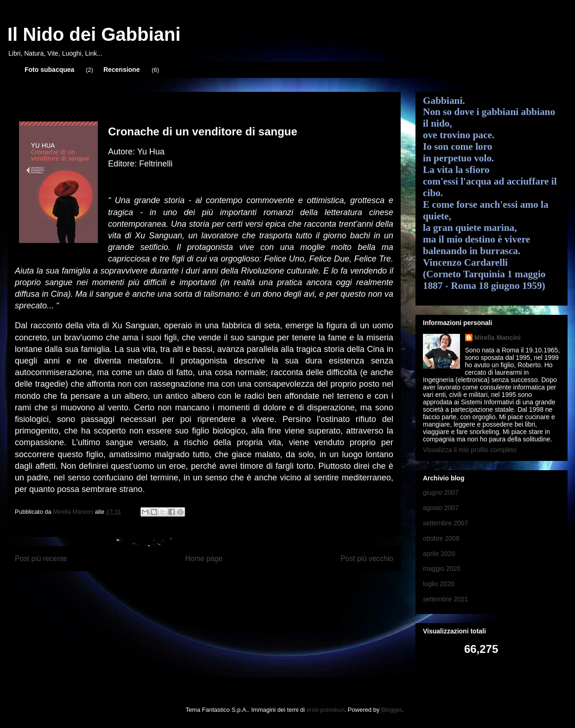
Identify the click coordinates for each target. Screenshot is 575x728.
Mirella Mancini (498, 338)
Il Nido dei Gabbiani (94, 34)
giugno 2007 (441, 492)
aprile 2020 (439, 554)
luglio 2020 (439, 584)
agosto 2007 (441, 508)
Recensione (122, 70)
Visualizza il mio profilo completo (470, 450)
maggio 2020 (442, 568)
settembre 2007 (445, 523)
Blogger (391, 710)
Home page (204, 559)
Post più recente (41, 559)
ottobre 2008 (441, 538)
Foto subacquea (49, 70)
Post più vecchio (367, 559)
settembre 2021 (445, 599)
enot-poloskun (326, 710)
